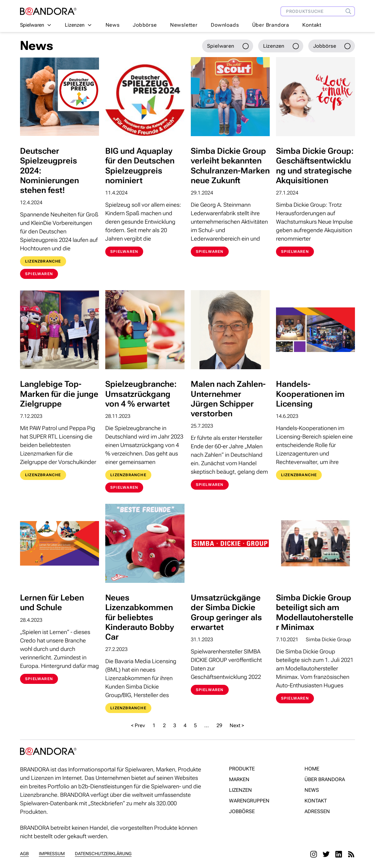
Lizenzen (240, 790)
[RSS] (351, 854)
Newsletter (184, 25)
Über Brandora (271, 25)
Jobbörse (145, 25)
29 (219, 725)
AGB (24, 854)
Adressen (317, 811)
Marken (239, 779)
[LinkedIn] (339, 854)
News (113, 25)
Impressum (52, 854)
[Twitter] (326, 854)
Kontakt (312, 25)
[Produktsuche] (350, 11)
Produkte (242, 769)
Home (312, 769)
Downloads (225, 25)
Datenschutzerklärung (103, 854)
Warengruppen (249, 801)
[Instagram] (314, 854)
